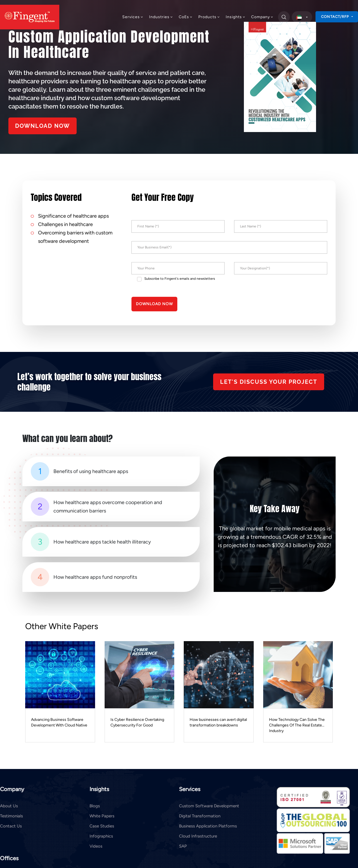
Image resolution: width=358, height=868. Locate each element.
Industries (161, 17)
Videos (96, 846)
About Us (9, 806)
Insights (236, 17)
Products (209, 17)
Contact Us (11, 826)
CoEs (186, 17)
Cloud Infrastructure (198, 836)
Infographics (101, 836)
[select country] (302, 17)
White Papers (102, 816)
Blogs (95, 806)
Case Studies (102, 826)
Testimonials (11, 816)
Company (262, 17)
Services (133, 17)
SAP (183, 846)
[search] (284, 17)
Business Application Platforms (208, 826)
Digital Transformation (200, 816)
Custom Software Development (209, 806)
